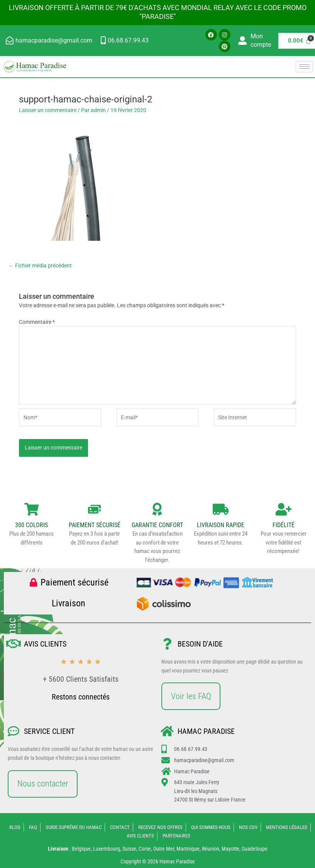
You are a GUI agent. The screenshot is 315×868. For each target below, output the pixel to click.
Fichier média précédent (40, 266)
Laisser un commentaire (48, 110)
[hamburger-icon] (304, 67)
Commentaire (37, 322)
